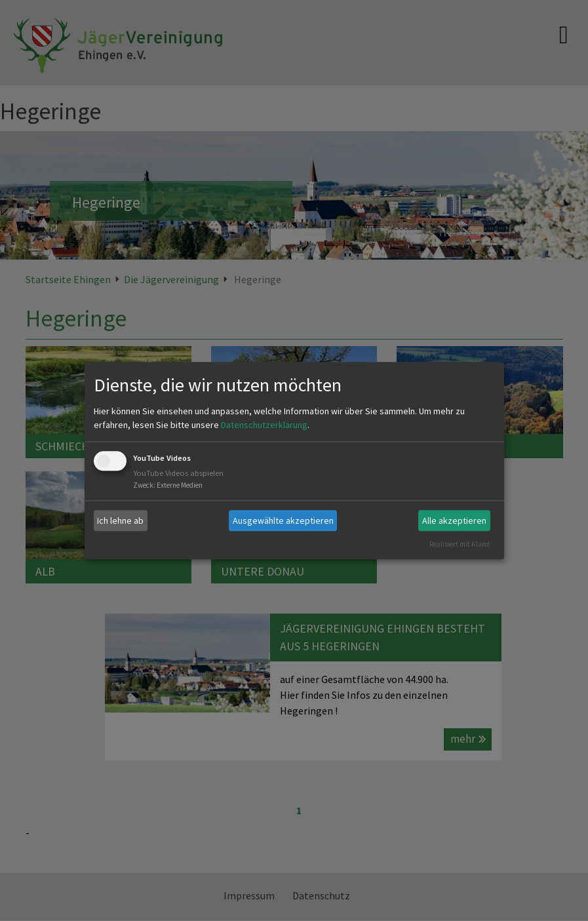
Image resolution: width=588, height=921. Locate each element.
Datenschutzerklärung (264, 425)
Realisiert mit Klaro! (460, 544)
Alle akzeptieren (454, 520)
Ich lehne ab (120, 520)
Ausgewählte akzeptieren (283, 520)
